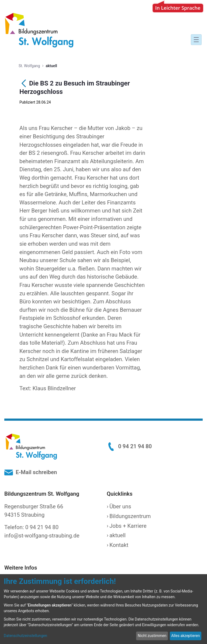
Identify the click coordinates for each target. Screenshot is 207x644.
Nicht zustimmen (152, 636)
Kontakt (119, 545)
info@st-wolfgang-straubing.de (42, 536)
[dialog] (103, 609)
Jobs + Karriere (128, 526)
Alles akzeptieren (185, 636)
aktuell (118, 535)
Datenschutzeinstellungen (25, 636)
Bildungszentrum (130, 516)
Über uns (120, 506)
